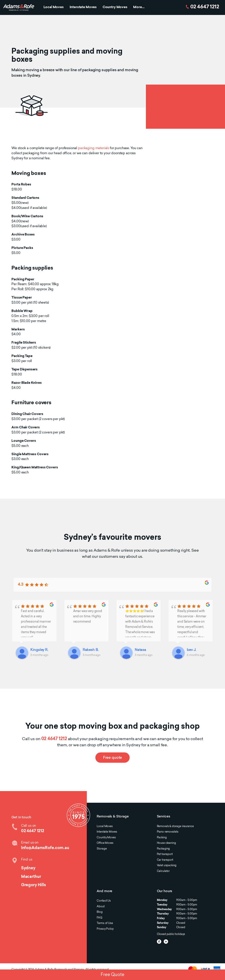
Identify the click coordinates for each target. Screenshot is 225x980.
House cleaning (166, 847)
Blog (100, 916)
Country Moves (115, 7)
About (101, 911)
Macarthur (31, 881)
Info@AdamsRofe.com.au (45, 852)
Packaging (163, 853)
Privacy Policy (105, 933)
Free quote (112, 760)
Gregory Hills (34, 889)
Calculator (163, 875)
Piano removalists (168, 836)
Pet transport (165, 858)
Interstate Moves (83, 7)
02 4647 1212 (205, 7)
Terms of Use (105, 927)
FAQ (99, 922)
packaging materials (93, 148)
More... (139, 7)
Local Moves (54, 7)
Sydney (28, 872)
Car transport (165, 864)
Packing (162, 842)
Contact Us (104, 905)
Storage (102, 853)
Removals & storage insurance (175, 830)
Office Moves (105, 847)
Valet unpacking (167, 870)
